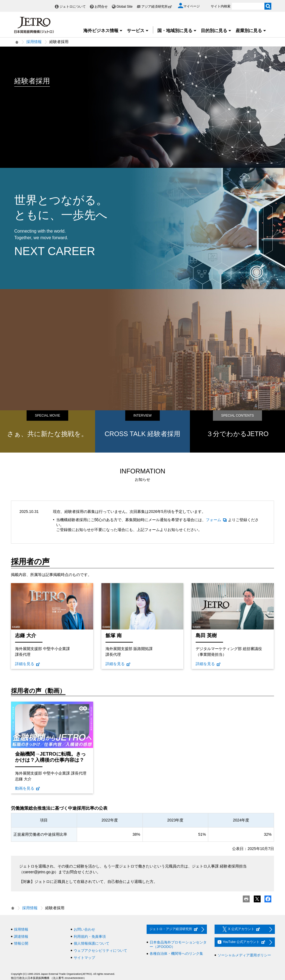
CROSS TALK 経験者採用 (143, 434)
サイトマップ (84, 958)
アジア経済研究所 (157, 7)
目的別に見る (216, 31)
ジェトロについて (73, 7)
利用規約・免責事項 (90, 937)
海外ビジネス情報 (103, 31)
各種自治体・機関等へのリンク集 (176, 954)
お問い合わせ (84, 929)
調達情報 (21, 937)
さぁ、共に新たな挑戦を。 (47, 434)
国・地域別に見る (177, 31)
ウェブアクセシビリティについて (100, 951)
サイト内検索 (221, 6)
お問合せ (101, 7)
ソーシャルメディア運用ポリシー (244, 955)
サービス (138, 31)
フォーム (216, 520)
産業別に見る (251, 31)
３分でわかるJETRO (237, 434)
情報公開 (21, 943)
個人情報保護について (92, 943)
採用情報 (34, 42)
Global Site (125, 7)
